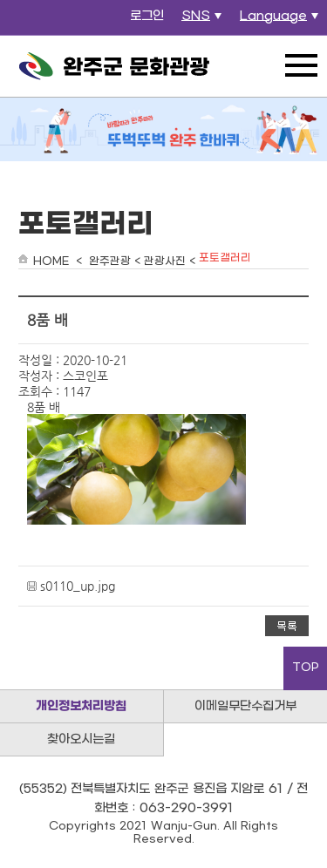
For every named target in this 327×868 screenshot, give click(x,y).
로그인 (147, 16)
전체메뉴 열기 (301, 65)
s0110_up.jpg (78, 586)
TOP (306, 668)
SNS (204, 21)
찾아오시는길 (81, 739)
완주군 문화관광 (114, 66)
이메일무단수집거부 (245, 706)
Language (281, 21)
